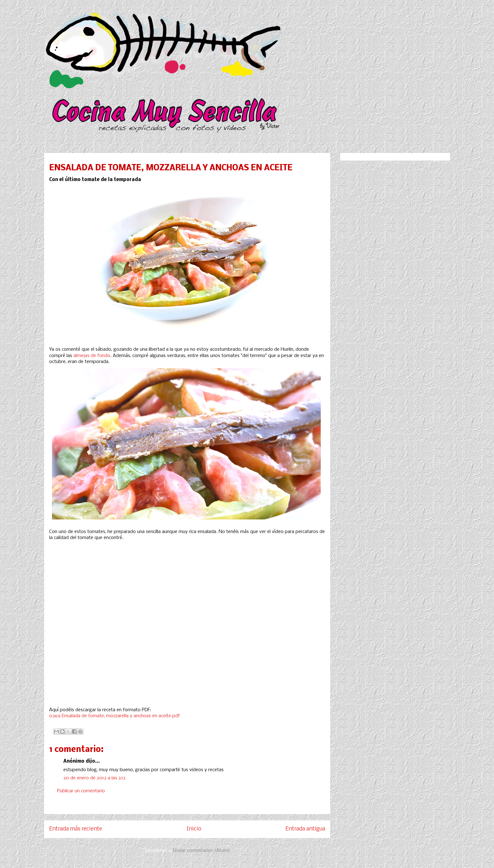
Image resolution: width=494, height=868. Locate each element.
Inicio (194, 829)
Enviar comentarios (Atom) (201, 851)
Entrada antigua (305, 829)
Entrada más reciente (76, 829)
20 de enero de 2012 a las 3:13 (94, 778)
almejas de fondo (92, 356)
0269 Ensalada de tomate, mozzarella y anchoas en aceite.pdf (115, 716)
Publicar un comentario (81, 791)
